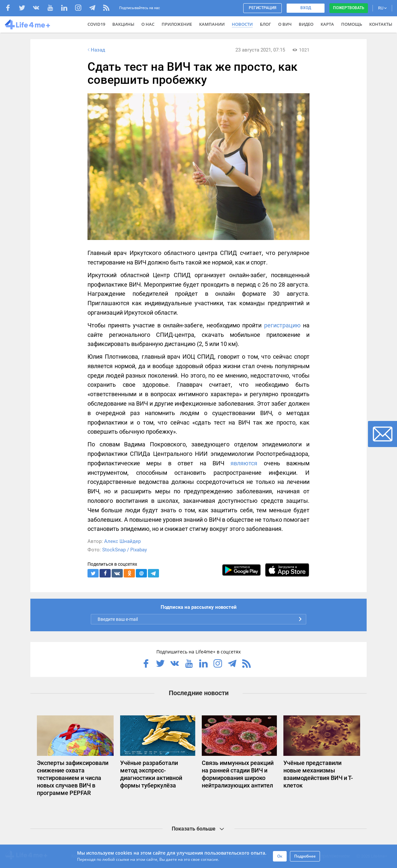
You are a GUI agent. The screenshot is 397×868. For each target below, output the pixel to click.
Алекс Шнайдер (122, 541)
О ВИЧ (285, 24)
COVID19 (96, 24)
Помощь (352, 24)
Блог (265, 24)
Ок (280, 856)
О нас (148, 24)
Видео (306, 24)
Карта (327, 24)
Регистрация (262, 8)
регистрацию (282, 325)
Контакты (381, 24)
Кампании (212, 24)
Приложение (177, 24)
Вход (306, 8)
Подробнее (305, 856)
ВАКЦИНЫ (123, 24)
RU (382, 8)
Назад (96, 50)
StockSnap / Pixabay (125, 550)
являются (244, 463)
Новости (242, 24)
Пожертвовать (349, 8)
